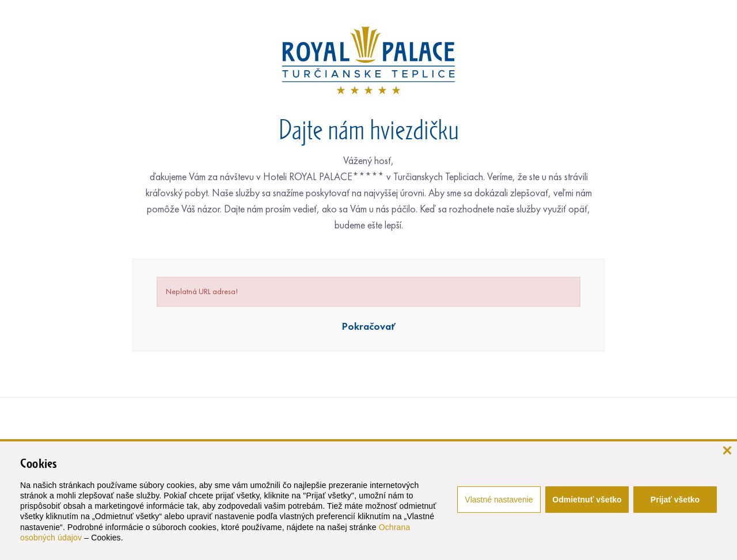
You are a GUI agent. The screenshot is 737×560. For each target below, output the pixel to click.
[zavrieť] (727, 449)
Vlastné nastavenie (499, 500)
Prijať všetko (675, 500)
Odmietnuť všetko (587, 500)
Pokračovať (369, 326)
